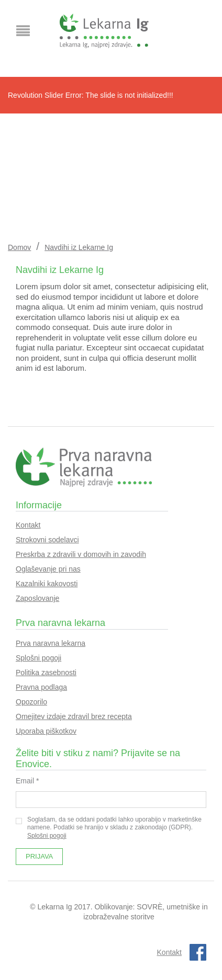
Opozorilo (31, 702)
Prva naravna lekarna (51, 643)
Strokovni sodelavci (47, 540)
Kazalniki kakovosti (47, 584)
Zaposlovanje (37, 598)
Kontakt (28, 525)
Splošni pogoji (38, 658)
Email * (27, 781)
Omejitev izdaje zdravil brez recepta (74, 716)
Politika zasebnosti (46, 673)
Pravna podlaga (41, 687)
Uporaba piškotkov (46, 731)
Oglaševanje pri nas (48, 569)
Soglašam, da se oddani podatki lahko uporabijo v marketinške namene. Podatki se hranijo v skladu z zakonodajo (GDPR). (109, 828)
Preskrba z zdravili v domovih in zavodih (81, 554)
